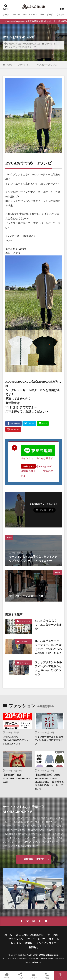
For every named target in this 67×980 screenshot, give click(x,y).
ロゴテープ (31, 47)
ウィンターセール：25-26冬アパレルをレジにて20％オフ (49, 740)
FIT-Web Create (45, 959)
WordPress (35, 962)
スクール (54, 939)
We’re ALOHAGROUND (25, 15)
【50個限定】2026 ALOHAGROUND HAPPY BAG (16, 778)
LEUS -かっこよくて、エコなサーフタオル (48, 625)
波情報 (29, 943)
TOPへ (60, 976)
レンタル (16, 943)
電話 (47, 976)
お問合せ (34, 947)
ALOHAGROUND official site (43, 955)
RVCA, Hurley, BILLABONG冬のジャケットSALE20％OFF (17, 740)
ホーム (6, 15)
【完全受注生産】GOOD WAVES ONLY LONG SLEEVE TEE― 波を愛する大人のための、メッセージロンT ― (49, 782)
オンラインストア (46, 943)
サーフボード (46, 15)
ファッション (51, 44)
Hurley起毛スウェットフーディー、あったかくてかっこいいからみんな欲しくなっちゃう (48, 647)
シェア (20, 976)
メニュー (33, 976)
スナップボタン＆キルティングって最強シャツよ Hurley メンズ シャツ (48, 668)
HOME (9, 65)
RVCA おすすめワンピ (46, 65)
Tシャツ (11, 47)
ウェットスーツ (36, 939)
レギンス (20, 47)
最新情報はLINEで (34, 859)
